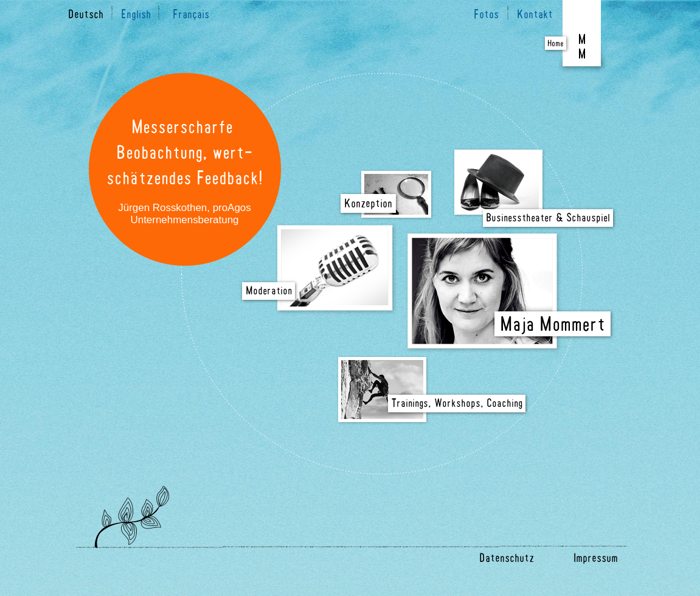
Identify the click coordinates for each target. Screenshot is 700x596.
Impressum (596, 559)
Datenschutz (507, 559)
